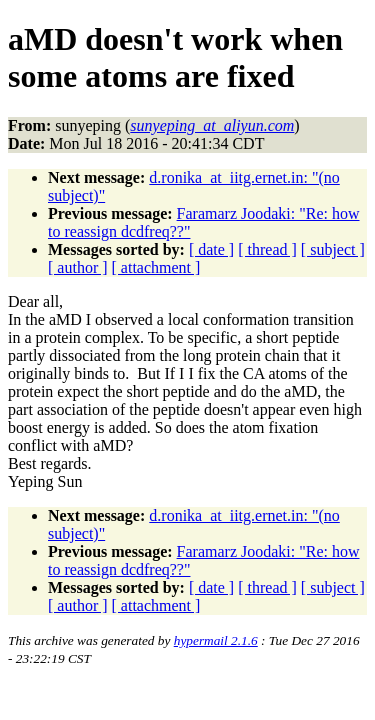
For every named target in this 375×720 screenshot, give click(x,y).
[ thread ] (267, 249)
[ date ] (211, 249)
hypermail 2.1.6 (216, 640)
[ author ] (78, 267)
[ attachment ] (156, 267)
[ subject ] (333, 249)
